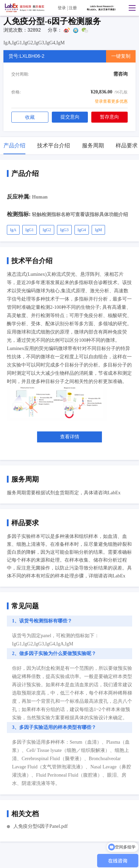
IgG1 (30, 230)
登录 (62, 8)
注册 (73, 8)
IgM (98, 230)
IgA (13, 230)
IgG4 (82, 230)
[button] (130, 8)
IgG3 (64, 230)
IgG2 (47, 230)
